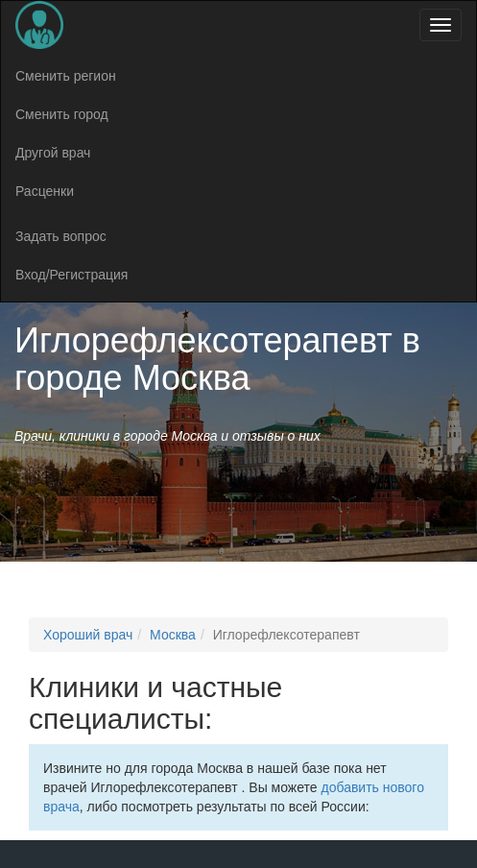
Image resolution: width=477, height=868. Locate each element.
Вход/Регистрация (72, 275)
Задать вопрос (61, 236)
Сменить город (62, 114)
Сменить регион (66, 76)
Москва (173, 635)
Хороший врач (88, 635)
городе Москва (132, 378)
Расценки (45, 191)
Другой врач (53, 153)
